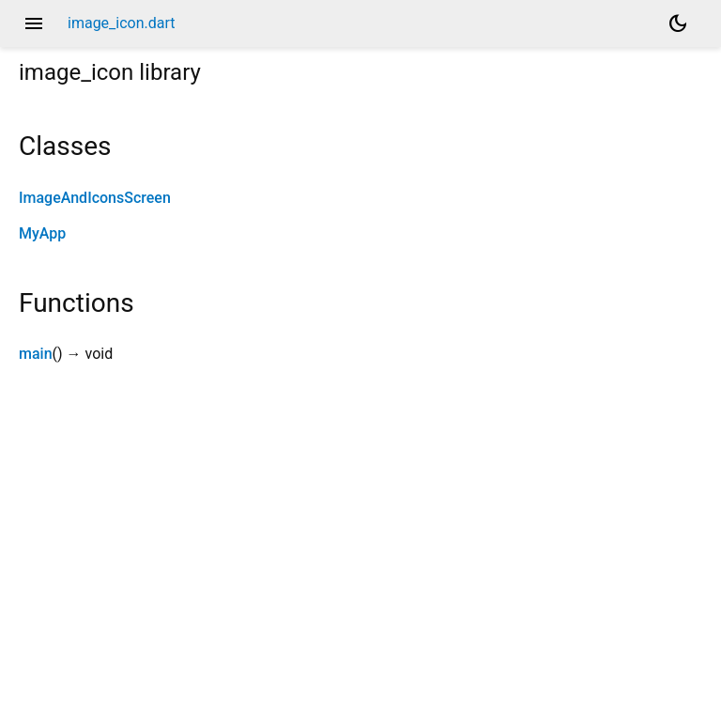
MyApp (42, 233)
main (36, 354)
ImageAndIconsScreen (95, 198)
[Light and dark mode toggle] (678, 23)
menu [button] (34, 23)
